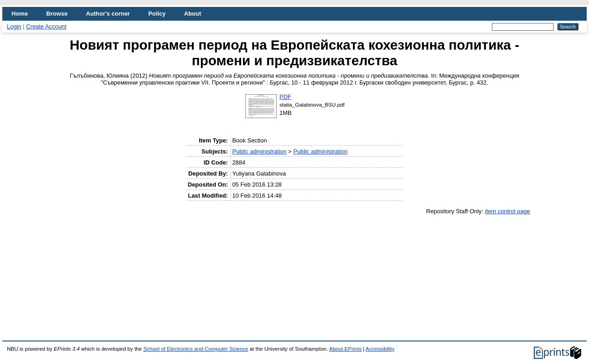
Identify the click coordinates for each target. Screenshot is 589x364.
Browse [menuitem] (57, 14)
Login (14, 26)
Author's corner (108, 14)
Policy (157, 14)
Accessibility (380, 349)
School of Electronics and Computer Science (196, 349)
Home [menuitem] (20, 14)
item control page (508, 211)
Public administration (260, 151)
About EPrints (345, 349)
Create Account (46, 26)
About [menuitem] (193, 14)
